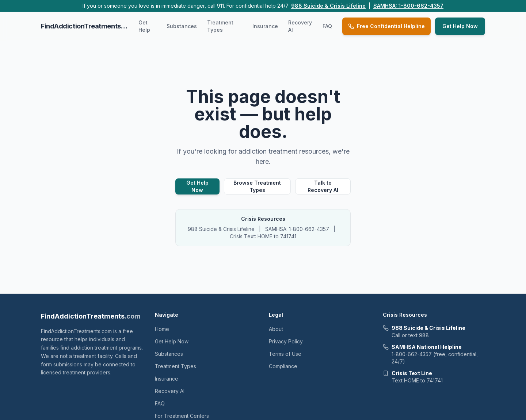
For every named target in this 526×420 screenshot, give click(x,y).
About (276, 329)
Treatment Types (220, 26)
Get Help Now (460, 26)
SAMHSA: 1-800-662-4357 (408, 6)
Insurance (265, 26)
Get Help (144, 26)
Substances (182, 26)
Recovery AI (300, 26)
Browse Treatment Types (257, 186)
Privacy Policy (286, 341)
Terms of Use (285, 354)
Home (162, 329)
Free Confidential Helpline (386, 26)
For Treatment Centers (182, 416)
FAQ (327, 26)
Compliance (283, 366)
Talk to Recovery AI (323, 186)
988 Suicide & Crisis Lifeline (328, 6)
